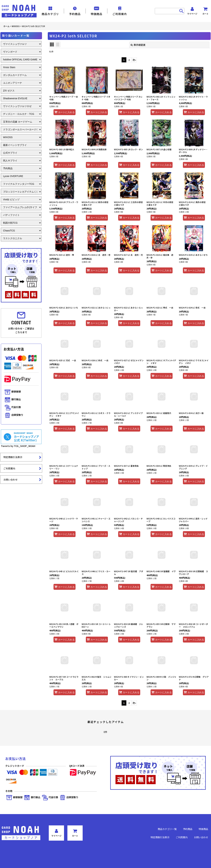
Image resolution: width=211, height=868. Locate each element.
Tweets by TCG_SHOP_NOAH (18, 446)
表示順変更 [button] (138, 45)
